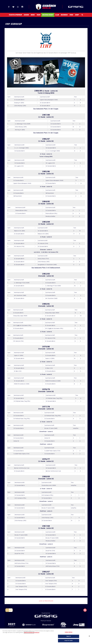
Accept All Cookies (69, 641)
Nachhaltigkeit (48, 15)
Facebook (9, 7)
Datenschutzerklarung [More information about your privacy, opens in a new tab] (29, 633)
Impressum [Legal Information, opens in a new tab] (37, 633)
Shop (77, 15)
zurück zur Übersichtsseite (46, 601)
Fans (71, 15)
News (33, 15)
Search (82, 15)
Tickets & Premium (15, 15)
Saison (26, 15)
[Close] (89, 636)
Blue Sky (13, 7)
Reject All (69, 636)
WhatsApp (18, 7)
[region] (46, 636)
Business (64, 15)
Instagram (22, 7)
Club (57, 15)
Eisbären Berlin (46, 7)
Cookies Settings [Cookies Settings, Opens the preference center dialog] (69, 632)
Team (38, 15)
